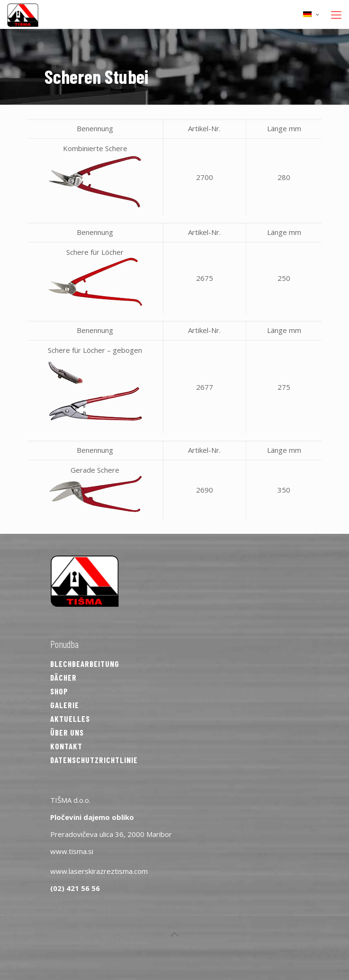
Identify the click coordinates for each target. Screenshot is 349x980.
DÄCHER (63, 677)
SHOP (59, 691)
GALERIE (65, 705)
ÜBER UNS (67, 732)
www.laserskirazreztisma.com (99, 871)
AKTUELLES (70, 719)
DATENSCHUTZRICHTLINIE (94, 760)
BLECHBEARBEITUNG (85, 664)
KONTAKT (66, 746)
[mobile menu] (336, 14)
